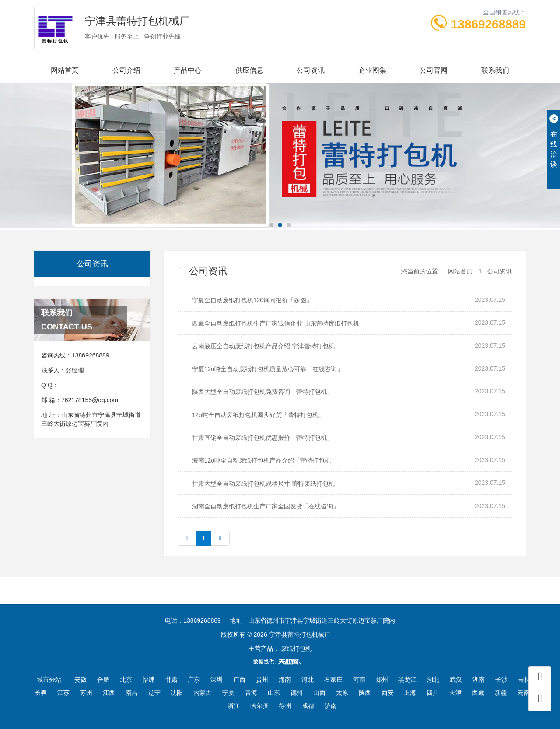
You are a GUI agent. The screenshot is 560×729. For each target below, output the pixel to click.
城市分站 (49, 680)
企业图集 (372, 70)
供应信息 (249, 70)
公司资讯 (311, 70)
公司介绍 (126, 70)
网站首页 (65, 70)
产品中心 (188, 70)
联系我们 (495, 70)
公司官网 (434, 70)
